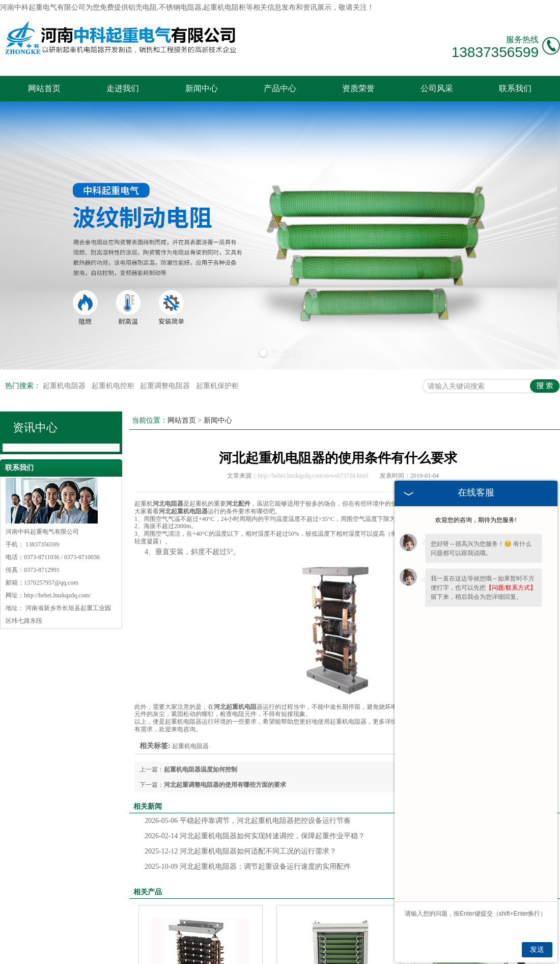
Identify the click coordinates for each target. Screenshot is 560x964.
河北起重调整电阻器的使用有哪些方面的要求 (225, 785)
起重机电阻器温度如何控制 (201, 769)
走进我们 (123, 88)
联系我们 (515, 88)
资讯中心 (35, 428)
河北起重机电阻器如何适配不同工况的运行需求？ (241, 851)
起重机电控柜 (114, 386)
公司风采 (437, 88)
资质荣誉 (358, 88)
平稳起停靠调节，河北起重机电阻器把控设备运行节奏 (248, 821)
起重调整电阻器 (166, 386)
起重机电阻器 (65, 386)
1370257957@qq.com (51, 583)
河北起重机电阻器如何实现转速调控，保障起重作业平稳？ (255, 836)
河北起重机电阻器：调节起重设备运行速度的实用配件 (248, 866)
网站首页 (44, 88)
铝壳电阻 (143, 7)
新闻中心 (202, 88)
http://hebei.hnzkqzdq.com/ (57, 595)
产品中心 (280, 88)
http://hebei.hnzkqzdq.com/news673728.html (313, 476)
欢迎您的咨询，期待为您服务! (476, 520)
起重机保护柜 (217, 386)
